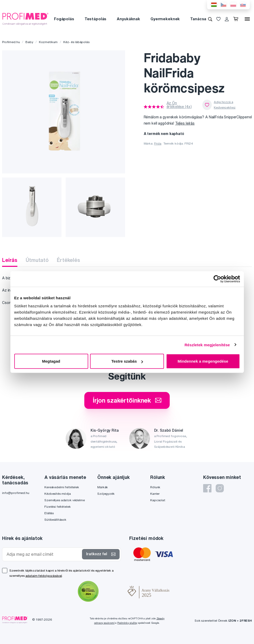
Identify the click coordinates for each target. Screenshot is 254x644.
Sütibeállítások (55, 520)
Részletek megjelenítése (207, 345)
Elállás (49, 513)
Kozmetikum (48, 42)
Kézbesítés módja (58, 494)
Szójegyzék (106, 494)
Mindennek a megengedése (203, 361)
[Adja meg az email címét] (43, 554)
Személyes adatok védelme (65, 500)
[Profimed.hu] (25, 19)
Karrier (155, 494)
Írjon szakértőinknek (127, 400)
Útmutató (37, 260)
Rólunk (155, 487)
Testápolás (96, 19)
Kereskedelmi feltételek (62, 487)
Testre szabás (127, 361)
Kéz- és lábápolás (76, 42)
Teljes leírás (185, 123)
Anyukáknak (128, 19)
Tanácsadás (202, 19)
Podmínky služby (127, 623)
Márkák (103, 487)
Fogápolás (64, 19)
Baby (29, 42)
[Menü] (247, 19)
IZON (232, 621)
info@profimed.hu (16, 493)
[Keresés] (210, 19)
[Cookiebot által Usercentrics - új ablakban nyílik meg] (217, 279)
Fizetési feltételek (57, 507)
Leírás (10, 260)
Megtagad (51, 361)
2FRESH (246, 621)
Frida (158, 143)
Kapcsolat (158, 500)
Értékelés (68, 260)
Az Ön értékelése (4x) (179, 105)
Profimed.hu (11, 42)
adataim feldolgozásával (44, 576)
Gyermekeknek (165, 19)
